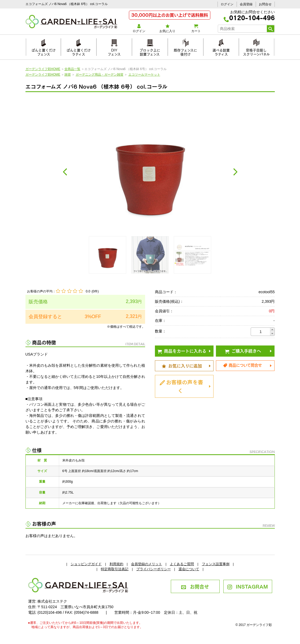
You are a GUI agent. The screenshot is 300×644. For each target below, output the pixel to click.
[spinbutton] (261, 332)
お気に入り (168, 28)
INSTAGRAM (248, 586)
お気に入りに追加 (182, 365)
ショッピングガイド (86, 564)
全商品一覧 (72, 69)
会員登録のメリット (147, 564)
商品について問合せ (242, 365)
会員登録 (246, 4)
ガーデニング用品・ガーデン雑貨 (99, 75)
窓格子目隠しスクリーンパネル (256, 51)
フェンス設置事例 (216, 564)
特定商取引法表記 (115, 569)
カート (196, 28)
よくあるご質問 (182, 564)
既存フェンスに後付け (185, 51)
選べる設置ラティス (221, 51)
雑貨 (68, 75)
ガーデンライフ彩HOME (43, 69)
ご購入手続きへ (243, 351)
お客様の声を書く (181, 386)
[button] (272, 330)
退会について (189, 569)
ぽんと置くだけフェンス (44, 51)
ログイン (227, 4)
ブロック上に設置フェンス (150, 51)
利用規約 (116, 564)
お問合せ (265, 4)
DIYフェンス (114, 51)
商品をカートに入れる (182, 351)
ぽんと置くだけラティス (79, 51)
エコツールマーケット (144, 75)
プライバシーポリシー (154, 569)
